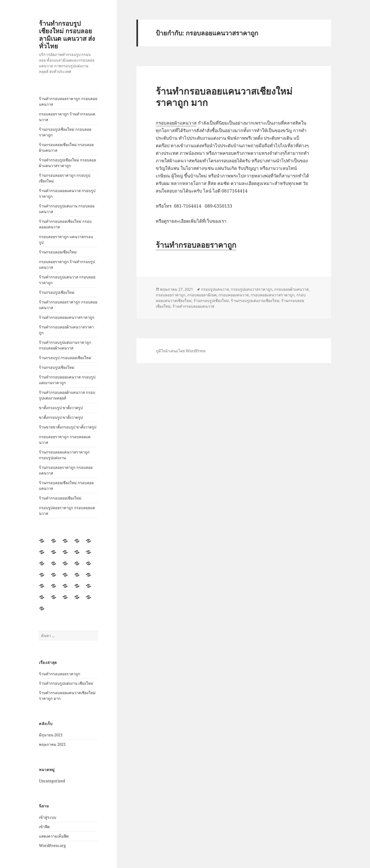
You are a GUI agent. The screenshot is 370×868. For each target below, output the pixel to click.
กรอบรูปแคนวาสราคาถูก (252, 289)
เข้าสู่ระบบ (48, 817)
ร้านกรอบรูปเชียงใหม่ (57, 292)
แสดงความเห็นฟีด (54, 836)
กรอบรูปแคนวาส (215, 289)
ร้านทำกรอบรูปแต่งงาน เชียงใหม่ (66, 683)
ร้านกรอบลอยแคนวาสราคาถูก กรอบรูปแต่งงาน (64, 455)
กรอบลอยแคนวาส (234, 295)
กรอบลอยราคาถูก (171, 295)
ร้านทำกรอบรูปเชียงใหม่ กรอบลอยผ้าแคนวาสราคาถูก (67, 163)
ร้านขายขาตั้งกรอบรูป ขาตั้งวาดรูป (68, 427)
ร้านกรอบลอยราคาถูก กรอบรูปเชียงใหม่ (65, 178)
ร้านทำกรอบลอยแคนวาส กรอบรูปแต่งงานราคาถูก (67, 380)
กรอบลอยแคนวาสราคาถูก (273, 295)
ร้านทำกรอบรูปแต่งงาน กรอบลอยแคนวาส (67, 209)
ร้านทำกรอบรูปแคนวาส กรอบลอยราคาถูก (67, 280)
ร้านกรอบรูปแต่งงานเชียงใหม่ (255, 301)
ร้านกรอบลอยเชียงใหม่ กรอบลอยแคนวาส (66, 486)
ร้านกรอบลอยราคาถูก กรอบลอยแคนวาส (66, 470)
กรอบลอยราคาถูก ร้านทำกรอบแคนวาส (67, 117)
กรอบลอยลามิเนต (202, 295)
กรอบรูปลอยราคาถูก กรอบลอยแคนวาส (67, 511)
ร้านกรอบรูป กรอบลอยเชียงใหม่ (65, 358)
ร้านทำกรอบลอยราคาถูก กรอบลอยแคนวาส (68, 101)
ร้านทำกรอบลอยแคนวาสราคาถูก (67, 317)
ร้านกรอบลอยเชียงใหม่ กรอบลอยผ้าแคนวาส (66, 147)
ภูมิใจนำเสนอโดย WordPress (181, 351)
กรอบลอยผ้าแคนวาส (176, 123)
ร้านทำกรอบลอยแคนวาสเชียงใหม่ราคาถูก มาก (224, 97)
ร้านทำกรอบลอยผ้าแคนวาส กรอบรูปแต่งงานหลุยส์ (67, 395)
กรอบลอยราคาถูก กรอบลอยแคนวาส (65, 440)
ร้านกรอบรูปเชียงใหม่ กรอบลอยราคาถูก (65, 132)
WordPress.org (52, 846)
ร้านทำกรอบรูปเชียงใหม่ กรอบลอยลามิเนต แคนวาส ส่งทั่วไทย (67, 35)
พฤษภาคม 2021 (52, 744)
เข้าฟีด (44, 827)
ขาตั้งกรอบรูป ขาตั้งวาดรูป (61, 408)
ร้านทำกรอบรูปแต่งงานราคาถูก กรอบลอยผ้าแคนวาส (65, 345)
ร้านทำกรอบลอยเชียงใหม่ (60, 498)
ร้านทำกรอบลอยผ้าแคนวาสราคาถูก (66, 330)
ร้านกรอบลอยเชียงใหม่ (58, 252)
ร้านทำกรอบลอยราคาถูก (60, 674)
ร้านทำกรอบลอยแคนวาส (193, 306)
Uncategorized (52, 781)
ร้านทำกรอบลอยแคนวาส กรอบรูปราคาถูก (67, 193)
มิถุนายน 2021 (51, 735)
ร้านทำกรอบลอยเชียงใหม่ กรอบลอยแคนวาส (65, 224)
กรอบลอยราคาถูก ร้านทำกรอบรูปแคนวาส (67, 264)
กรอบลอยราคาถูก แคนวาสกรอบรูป (66, 239)
